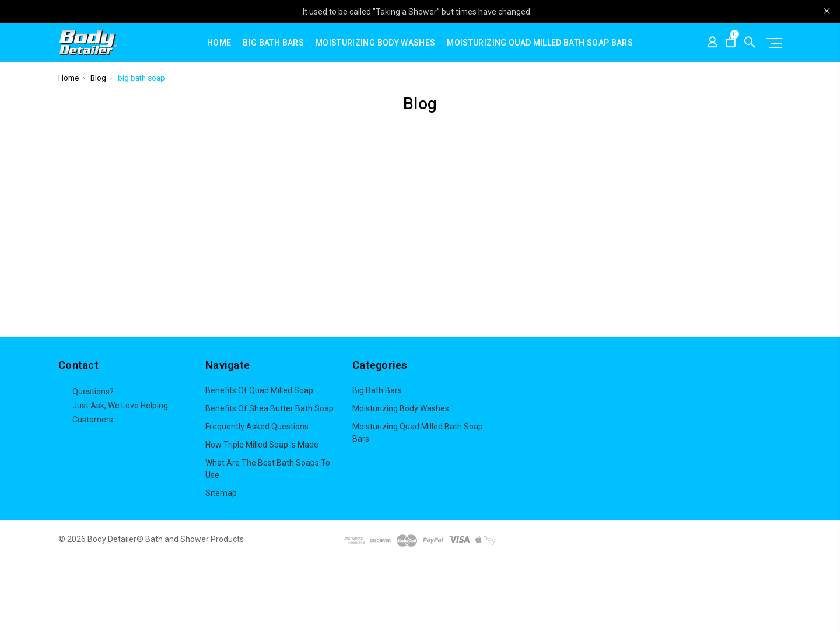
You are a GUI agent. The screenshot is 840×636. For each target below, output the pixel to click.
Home (219, 43)
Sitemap (221, 493)
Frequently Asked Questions (257, 427)
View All (367, 457)
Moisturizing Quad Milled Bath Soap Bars (540, 43)
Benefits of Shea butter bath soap (269, 408)
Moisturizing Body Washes (375, 43)
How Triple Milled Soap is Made (262, 445)
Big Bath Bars (273, 43)
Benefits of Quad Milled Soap (259, 390)
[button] (420, 598)
